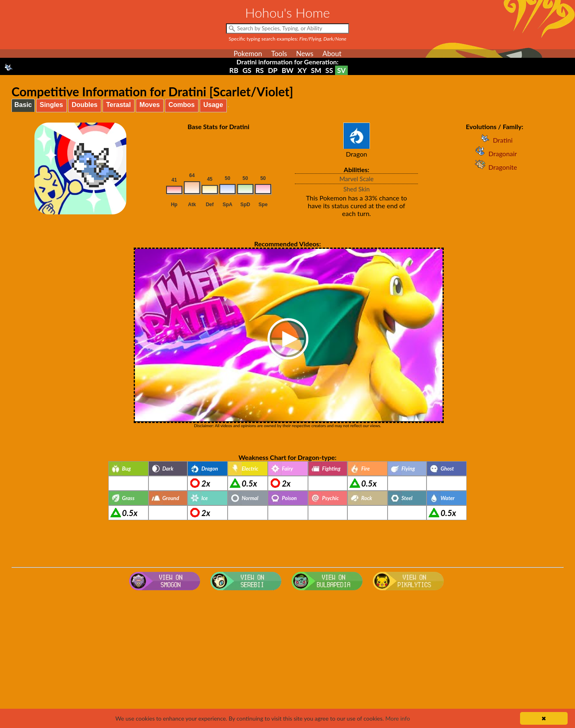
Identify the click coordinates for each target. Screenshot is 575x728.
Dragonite (495, 167)
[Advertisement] (287, 659)
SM (316, 70)
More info (397, 718)
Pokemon (248, 53)
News (305, 53)
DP (273, 70)
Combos (182, 105)
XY (302, 70)
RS (260, 70)
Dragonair (494, 154)
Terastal (119, 105)
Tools (279, 53)
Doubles (85, 105)
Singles (51, 105)
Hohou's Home (288, 13)
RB (234, 70)
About (332, 53)
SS (329, 70)
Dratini (495, 140)
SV (341, 70)
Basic (23, 105)
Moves (150, 105)
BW (288, 70)
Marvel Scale (356, 179)
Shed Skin (356, 189)
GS (247, 70)
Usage (213, 105)
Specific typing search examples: (288, 39)
